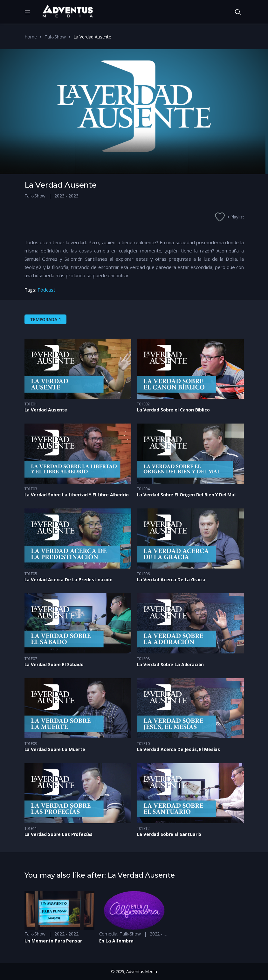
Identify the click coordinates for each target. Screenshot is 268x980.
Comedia (108, 934)
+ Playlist (236, 217)
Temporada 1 (45, 319)
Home (31, 37)
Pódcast (46, 290)
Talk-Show (55, 37)
